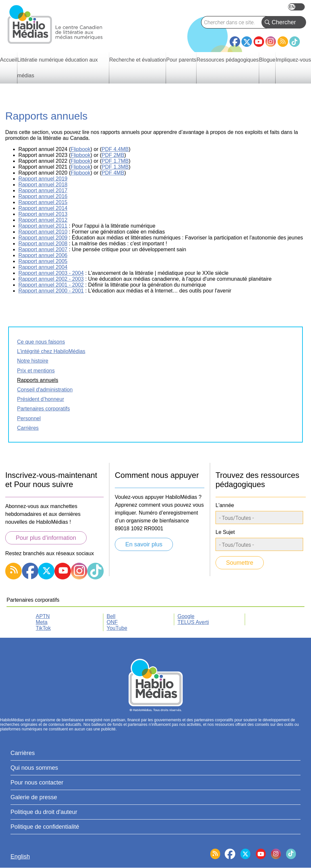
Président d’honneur (41, 399)
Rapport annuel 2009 (43, 238)
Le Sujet (225, 532)
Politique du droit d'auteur (44, 812)
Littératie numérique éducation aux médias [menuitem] (58, 68)
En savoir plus (144, 544)
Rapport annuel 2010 (43, 232)
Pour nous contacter (37, 783)
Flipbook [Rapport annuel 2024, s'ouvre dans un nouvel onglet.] (80, 149)
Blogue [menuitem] (267, 60)
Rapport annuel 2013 (43, 214)
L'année (225, 505)
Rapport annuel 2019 (43, 179)
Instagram (271, 42)
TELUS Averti (193, 622)
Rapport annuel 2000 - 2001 (51, 291)
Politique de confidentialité (45, 827)
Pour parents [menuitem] (181, 60)
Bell (111, 616)
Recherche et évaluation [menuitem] (138, 60)
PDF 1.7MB (115, 161)
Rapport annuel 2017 (43, 190)
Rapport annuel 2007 (43, 249)
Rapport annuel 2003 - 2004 (51, 273)
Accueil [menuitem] (9, 60)
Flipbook (80, 155)
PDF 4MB (113, 173)
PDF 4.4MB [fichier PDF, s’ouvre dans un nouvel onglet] (115, 149)
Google (186, 616)
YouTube (259, 42)
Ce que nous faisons (41, 342)
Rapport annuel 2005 (43, 261)
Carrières (28, 428)
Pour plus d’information (46, 538)
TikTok (295, 42)
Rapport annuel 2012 (43, 220)
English (296, 7)
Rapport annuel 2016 (43, 196)
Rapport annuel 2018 (43, 185)
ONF (112, 622)
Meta (42, 622)
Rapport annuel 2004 (43, 267)
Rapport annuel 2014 (43, 208)
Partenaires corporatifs (43, 409)
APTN (43, 616)
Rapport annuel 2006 (43, 255)
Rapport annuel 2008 (43, 244)
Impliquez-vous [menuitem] (293, 60)
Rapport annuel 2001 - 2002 (51, 285)
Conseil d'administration (45, 390)
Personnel (29, 418)
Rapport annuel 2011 (43, 226)
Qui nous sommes (34, 768)
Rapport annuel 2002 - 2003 (51, 279)
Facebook (235, 39)
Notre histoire (33, 361)
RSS (283, 42)
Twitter (247, 42)
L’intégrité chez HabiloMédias (51, 351)
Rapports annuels (38, 380)
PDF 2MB (113, 155)
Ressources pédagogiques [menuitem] (228, 60)
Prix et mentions (36, 371)
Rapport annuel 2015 (43, 202)
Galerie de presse (34, 797)
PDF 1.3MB (115, 167)
